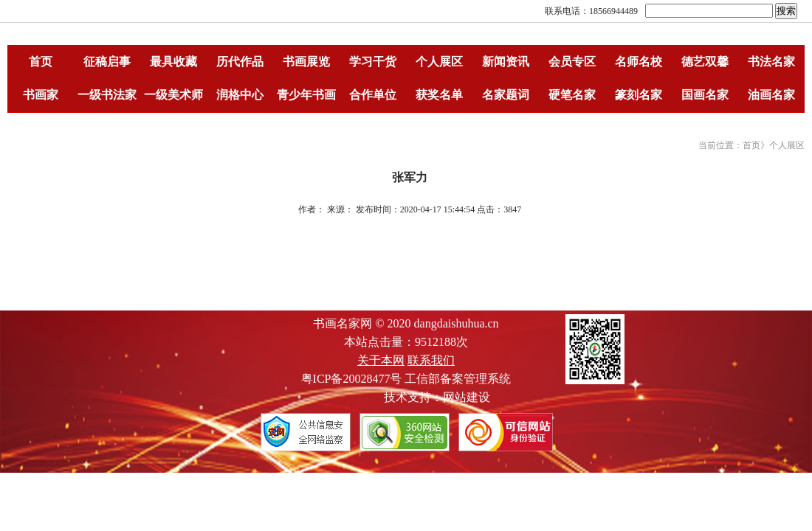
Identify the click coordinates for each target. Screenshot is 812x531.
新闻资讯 (506, 62)
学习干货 (373, 62)
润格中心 (240, 95)
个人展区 (439, 62)
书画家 (41, 95)
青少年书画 (306, 95)
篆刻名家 (639, 95)
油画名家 (771, 95)
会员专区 (572, 62)
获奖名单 (439, 95)
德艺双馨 (705, 62)
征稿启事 (107, 62)
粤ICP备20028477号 (352, 379)
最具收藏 (173, 62)
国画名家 (705, 95)
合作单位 (373, 95)
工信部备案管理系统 (458, 379)
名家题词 (506, 95)
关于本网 (381, 360)
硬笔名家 (572, 95)
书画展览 (306, 62)
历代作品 (240, 62)
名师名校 (639, 62)
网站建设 (467, 397)
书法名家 (771, 62)
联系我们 (431, 360)
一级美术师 (173, 95)
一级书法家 (107, 95)
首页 (41, 62)
